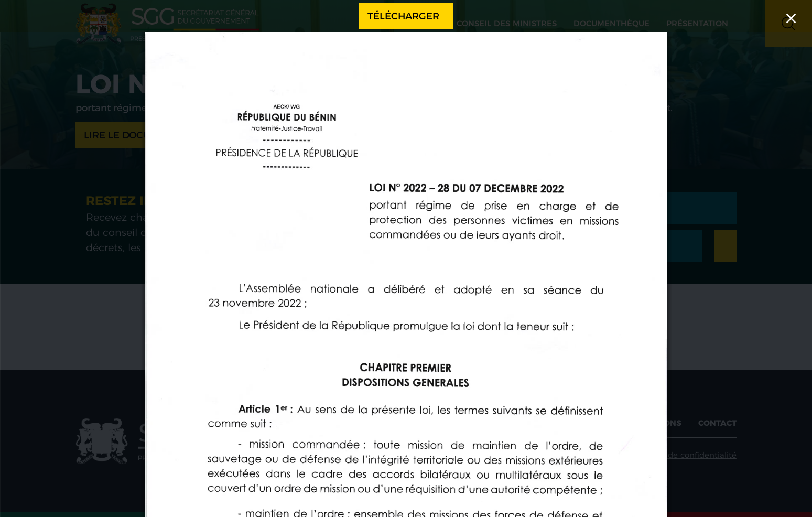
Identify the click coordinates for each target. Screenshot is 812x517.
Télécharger (403, 16)
